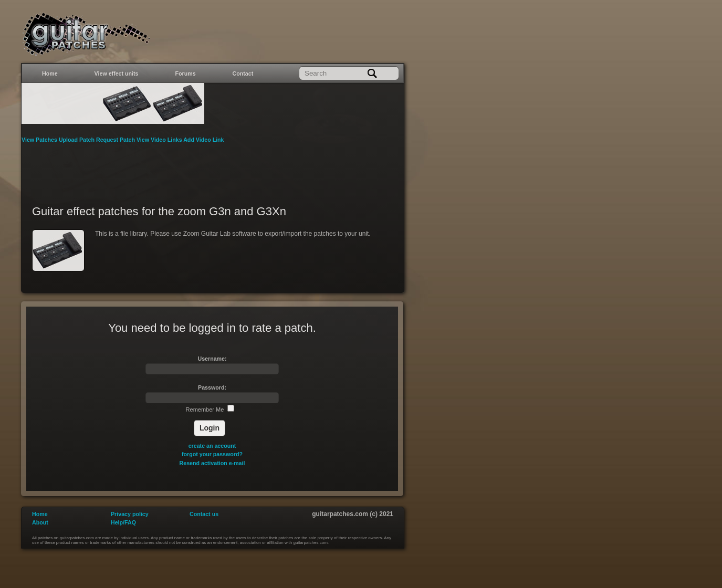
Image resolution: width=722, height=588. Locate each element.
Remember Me (210, 409)
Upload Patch (77, 140)
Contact (243, 73)
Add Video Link (203, 140)
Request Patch (116, 140)
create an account (212, 446)
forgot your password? (212, 454)
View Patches (40, 140)
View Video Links (160, 140)
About (40, 522)
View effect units (117, 73)
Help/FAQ (123, 522)
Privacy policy (130, 514)
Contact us (204, 514)
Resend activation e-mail (212, 463)
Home (50, 73)
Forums (186, 73)
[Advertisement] (213, 167)
